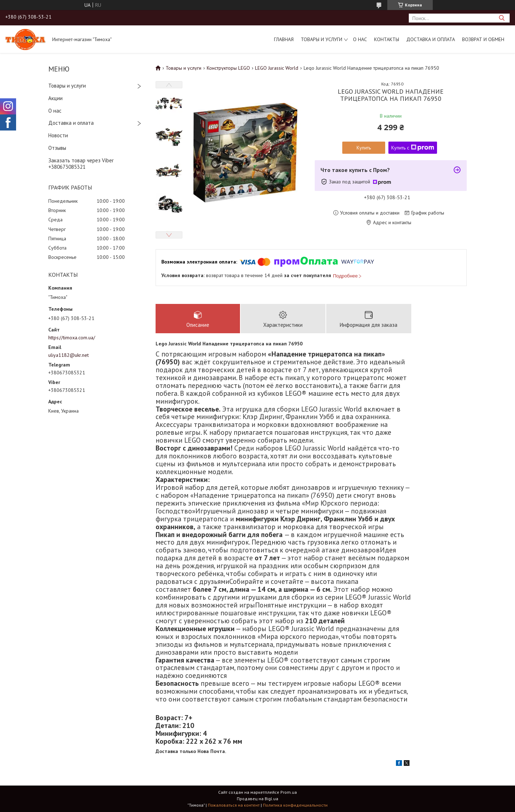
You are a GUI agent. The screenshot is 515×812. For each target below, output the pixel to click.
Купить (364, 148)
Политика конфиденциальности (295, 805)
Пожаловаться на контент (234, 805)
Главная (284, 39)
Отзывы (57, 148)
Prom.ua (289, 792)
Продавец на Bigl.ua (257, 799)
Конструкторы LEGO (228, 68)
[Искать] (502, 18)
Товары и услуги (322, 39)
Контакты (387, 39)
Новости (58, 135)
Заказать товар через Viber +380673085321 (81, 164)
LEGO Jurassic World (277, 68)
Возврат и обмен (483, 39)
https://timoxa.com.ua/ (72, 338)
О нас (360, 39)
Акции (55, 98)
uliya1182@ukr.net (68, 355)
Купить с (413, 148)
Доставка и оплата (431, 39)
